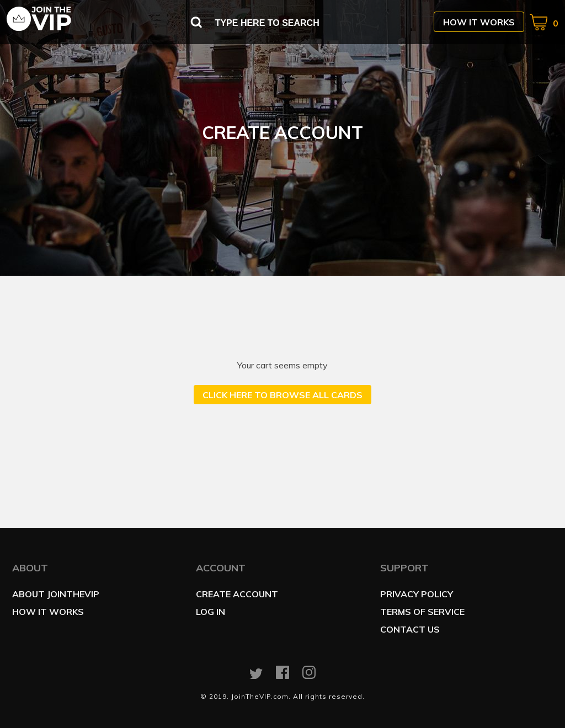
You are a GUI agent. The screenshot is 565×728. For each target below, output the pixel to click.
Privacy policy (417, 594)
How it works (479, 22)
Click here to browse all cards (282, 395)
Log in (210, 612)
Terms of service (422, 612)
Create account (237, 594)
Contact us (410, 629)
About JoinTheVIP (56, 594)
